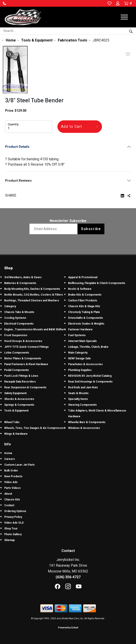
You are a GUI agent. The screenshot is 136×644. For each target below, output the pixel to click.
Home (8, 453)
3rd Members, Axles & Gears (23, 277)
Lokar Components (17, 353)
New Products (13, 476)
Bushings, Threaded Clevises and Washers (32, 300)
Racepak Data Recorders (20, 382)
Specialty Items (78, 399)
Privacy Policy (13, 517)
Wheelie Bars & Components (87, 422)
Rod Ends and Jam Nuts (83, 387)
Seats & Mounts (78, 393)
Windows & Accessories (84, 428)
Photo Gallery (13, 534)
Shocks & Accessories (19, 399)
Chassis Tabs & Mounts (19, 312)
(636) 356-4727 (68, 577)
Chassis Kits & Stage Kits (84, 306)
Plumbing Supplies (80, 370)
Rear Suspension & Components (25, 387)
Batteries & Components (20, 283)
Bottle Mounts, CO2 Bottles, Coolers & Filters (34, 295)
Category (10, 306)
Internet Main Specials (82, 341)
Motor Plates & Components (23, 358)
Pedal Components (17, 370)
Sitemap (9, 540)
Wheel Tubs (12, 422)
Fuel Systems (77, 335)
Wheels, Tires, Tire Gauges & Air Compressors (35, 428)
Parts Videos (12, 488)
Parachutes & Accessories (85, 364)
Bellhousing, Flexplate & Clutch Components (97, 283)
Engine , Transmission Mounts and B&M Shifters (35, 329)
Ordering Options (15, 511)
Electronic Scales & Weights (86, 324)
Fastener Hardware (80, 329)
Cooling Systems (15, 318)
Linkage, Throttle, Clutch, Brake (88, 347)
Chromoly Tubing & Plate (84, 312)
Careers (10, 459)
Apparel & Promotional (83, 277)
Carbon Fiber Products (83, 300)
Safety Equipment (15, 393)
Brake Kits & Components (85, 295)
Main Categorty (78, 353)
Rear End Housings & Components (90, 382)
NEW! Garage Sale (79, 358)
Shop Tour (11, 529)
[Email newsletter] (54, 229)
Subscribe (91, 229)
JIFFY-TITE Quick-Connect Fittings (26, 347)
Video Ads (11, 482)
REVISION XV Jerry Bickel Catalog (90, 376)
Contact (9, 505)
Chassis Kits (12, 500)
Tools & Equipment (16, 411)
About (8, 494)
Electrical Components (19, 324)
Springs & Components (19, 405)
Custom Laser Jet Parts (19, 465)
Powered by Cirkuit (68, 628)
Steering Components (82, 405)
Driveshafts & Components (86, 318)
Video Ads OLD (14, 523)
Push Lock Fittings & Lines (21, 376)
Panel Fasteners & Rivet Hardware (26, 364)
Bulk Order (11, 471)
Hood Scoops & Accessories (23, 341)
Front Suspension (16, 335)
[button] (4, 3)
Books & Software (80, 289)
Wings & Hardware (16, 434)
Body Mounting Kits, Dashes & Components (32, 289)
